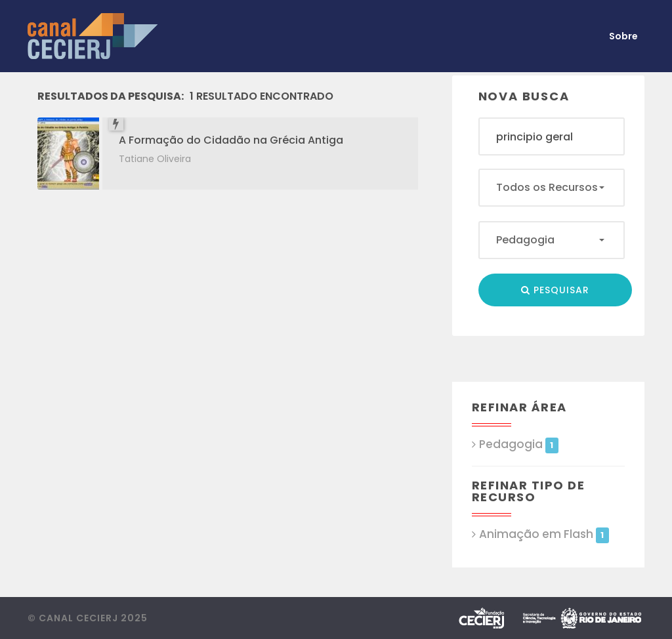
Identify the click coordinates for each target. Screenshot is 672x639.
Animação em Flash (544, 534)
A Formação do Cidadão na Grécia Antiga (231, 140)
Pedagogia (519, 444)
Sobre (623, 36)
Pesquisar (555, 290)
